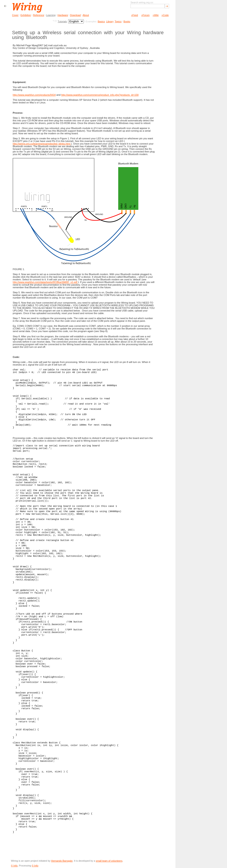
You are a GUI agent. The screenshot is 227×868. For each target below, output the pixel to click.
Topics (118, 21)
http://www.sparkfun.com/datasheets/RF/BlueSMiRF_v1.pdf (45, 282)
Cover (15, 15)
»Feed (135, 15)
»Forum (145, 15)
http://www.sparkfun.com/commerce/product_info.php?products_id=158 (100, 95)
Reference (38, 15)
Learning (51, 15)
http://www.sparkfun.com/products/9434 (34, 95)
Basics (101, 21)
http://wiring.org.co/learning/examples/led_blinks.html (42, 144)
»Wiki (156, 15)
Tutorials (62, 21)
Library (110, 21)
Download (75, 15)
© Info (14, 866)
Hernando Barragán (62, 861)
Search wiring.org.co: (142, 2)
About (86, 15)
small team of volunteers (109, 861)
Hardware (63, 15)
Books (127, 21)
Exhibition (26, 15)
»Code (165, 15)
